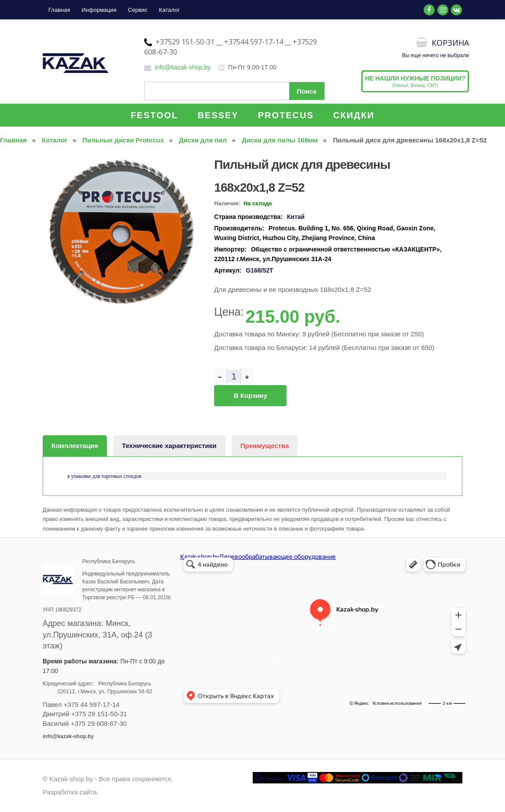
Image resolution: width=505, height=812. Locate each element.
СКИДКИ (354, 115)
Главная (59, 10)
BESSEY (218, 115)
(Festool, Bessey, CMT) (415, 81)
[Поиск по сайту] (234, 91)
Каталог (169, 10)
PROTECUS (286, 115)
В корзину (251, 395)
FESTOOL (154, 115)
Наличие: (227, 203)
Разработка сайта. (71, 792)
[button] (190, 161)
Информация (99, 10)
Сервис (138, 10)
